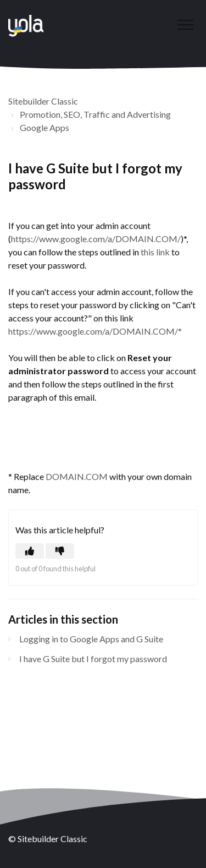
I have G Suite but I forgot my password (93, 659)
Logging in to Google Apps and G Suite (91, 639)
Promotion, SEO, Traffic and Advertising (95, 114)
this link (155, 252)
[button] (185, 24)
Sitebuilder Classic (43, 101)
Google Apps (44, 127)
